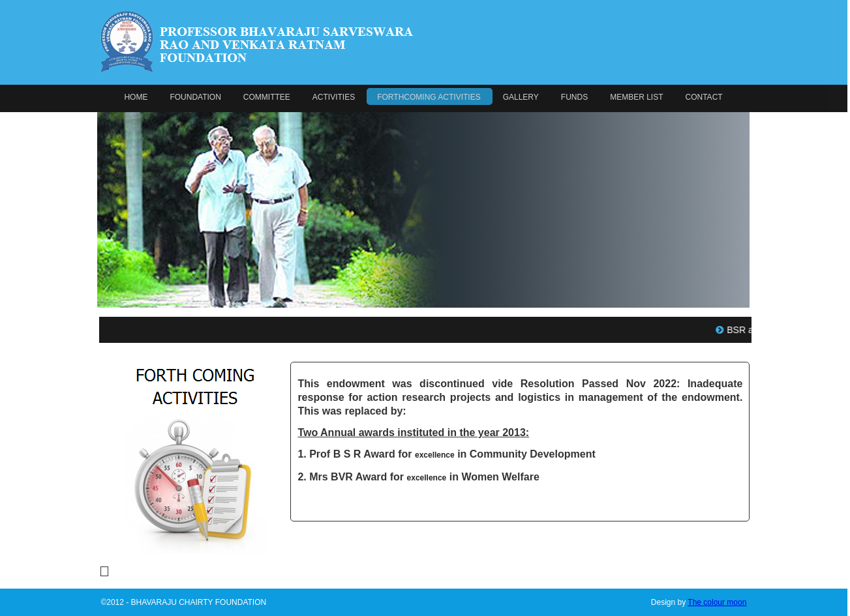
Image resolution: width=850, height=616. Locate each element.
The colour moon (717, 602)
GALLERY (521, 97)
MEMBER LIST (636, 97)
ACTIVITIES (334, 97)
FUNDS (574, 97)
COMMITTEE (267, 97)
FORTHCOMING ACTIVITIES (429, 97)
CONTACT (704, 97)
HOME (136, 97)
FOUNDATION (195, 97)
